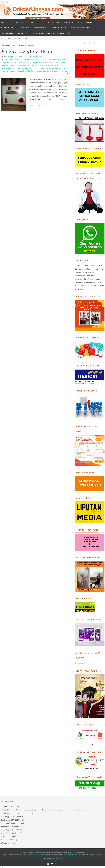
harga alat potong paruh (23, 62)
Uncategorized (37, 57)
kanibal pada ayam (48, 65)
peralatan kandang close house (38, 854)
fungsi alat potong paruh (47, 59)
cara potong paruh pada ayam (28, 59)
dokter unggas (9, 57)
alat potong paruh (10, 59)
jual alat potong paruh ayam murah (29, 65)
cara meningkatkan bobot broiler (72, 854)
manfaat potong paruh (26, 68)
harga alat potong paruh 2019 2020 (44, 62)
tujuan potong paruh (37, 71)
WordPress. (59, 858)
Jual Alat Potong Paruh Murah (27, 51)
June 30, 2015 (23, 57)
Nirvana (52, 858)
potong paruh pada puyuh (20, 71)
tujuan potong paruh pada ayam (56, 71)
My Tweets (79, 663)
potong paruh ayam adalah (44, 68)
